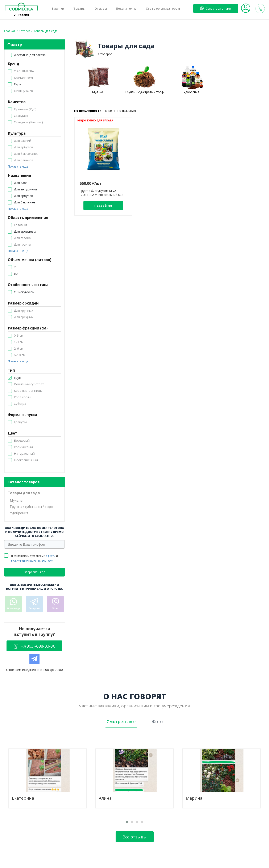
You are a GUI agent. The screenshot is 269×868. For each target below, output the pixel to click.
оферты (51, 556)
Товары (79, 9)
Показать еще (18, 166)
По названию (127, 111)
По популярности (88, 111)
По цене (109, 111)
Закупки (58, 9)
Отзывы (101, 9)
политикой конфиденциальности (32, 561)
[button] (127, 822)
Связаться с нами (216, 8)
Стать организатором (163, 9)
